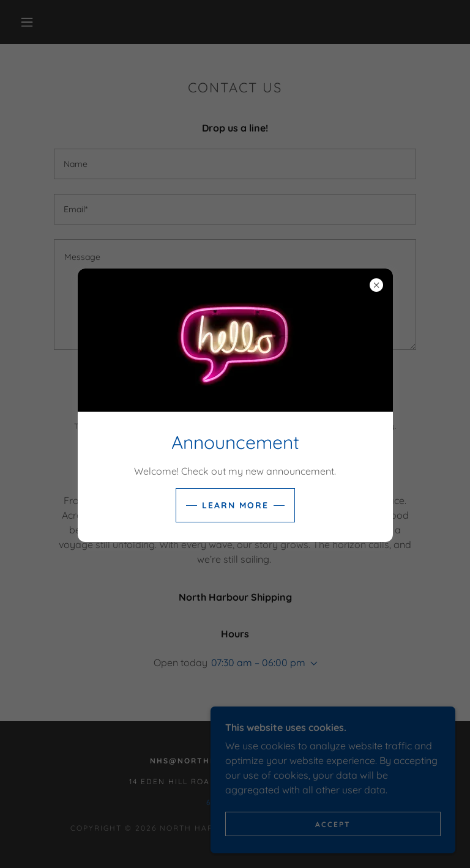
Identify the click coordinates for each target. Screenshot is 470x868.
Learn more (235, 505)
